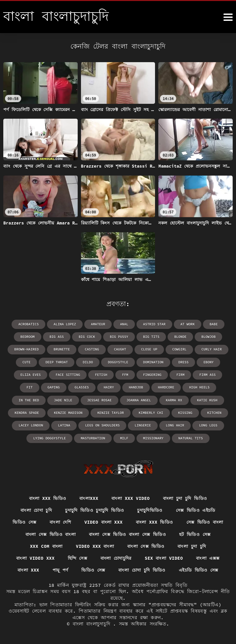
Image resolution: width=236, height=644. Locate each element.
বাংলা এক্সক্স (211, 558)
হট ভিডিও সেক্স (197, 534)
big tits (151, 337)
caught (120, 349)
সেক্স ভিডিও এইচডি (198, 509)
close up (149, 349)
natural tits (166, 437)
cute (28, 362)
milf (101, 437)
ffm (115, 374)
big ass (58, 337)
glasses (55, 387)
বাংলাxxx (88, 497)
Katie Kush (169, 400)
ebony (207, 362)
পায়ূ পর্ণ (59, 570)
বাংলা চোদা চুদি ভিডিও (142, 570)
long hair (132, 425)
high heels (171, 387)
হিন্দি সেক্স (76, 558)
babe (212, 324)
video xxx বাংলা (95, 546)
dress (182, 362)
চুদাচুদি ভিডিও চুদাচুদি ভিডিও (94, 509)
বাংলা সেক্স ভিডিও (147, 546)
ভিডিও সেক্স (22, 521)
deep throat (58, 362)
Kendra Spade (206, 400)
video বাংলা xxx (103, 521)
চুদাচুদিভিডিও (151, 509)
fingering (141, 374)
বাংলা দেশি (59, 521)
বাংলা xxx (26, 570)
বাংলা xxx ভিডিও (46, 497)
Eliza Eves (21, 374)
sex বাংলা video (165, 558)
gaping (27, 387)
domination (153, 362)
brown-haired (28, 349)
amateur (98, 324)
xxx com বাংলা (44, 546)
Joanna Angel (102, 400)
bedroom (29, 337)
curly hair (210, 349)
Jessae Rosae (63, 400)
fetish (91, 374)
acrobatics (30, 324)
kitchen (174, 412)
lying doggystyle (204, 425)
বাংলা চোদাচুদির (116, 558)
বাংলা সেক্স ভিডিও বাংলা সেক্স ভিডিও (128, 534)
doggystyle (118, 362)
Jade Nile (27, 400)
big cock (87, 337)
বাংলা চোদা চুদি (35, 509)
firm (169, 374)
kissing (145, 412)
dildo (88, 362)
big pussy (119, 337)
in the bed (205, 387)
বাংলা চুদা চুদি (194, 546)
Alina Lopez (65, 324)
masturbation (70, 437)
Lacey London (208, 412)
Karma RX (137, 400)
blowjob (207, 337)
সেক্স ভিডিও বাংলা (207, 521)
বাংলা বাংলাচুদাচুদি (93, 624)
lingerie (100, 425)
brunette (62, 349)
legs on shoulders (60, 425)
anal (124, 324)
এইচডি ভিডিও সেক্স (201, 570)
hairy (81, 387)
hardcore (138, 387)
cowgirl (178, 349)
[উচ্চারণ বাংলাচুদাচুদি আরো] (228, 17)
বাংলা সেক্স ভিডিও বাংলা (49, 534)
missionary (130, 437)
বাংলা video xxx (33, 558)
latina (22, 425)
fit (222, 374)
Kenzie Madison (30, 412)
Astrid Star (154, 324)
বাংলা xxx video (131, 497)
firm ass (196, 374)
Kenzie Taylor (72, 412)
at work (186, 324)
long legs (164, 425)
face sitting (58, 374)
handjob (108, 387)
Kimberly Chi (112, 412)
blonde (179, 337)
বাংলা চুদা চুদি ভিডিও (187, 497)
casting (92, 349)
